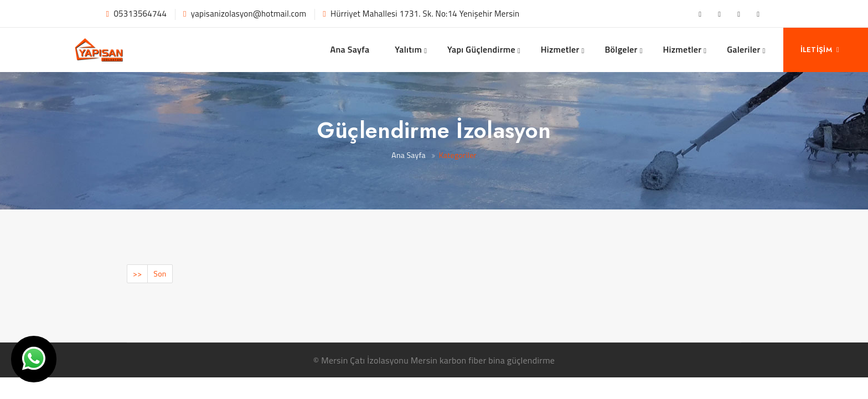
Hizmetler (560, 49)
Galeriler (743, 49)
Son (160, 273)
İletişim (820, 50)
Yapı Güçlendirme (481, 49)
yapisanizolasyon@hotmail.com (249, 14)
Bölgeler (621, 49)
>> (137, 273)
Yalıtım (408, 49)
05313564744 (140, 14)
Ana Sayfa (350, 49)
